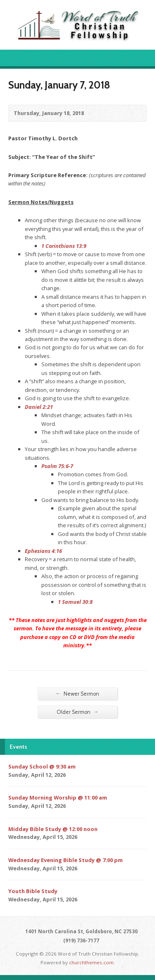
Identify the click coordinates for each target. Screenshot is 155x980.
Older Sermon (78, 712)
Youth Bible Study (33, 891)
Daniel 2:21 (39, 407)
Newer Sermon (78, 694)
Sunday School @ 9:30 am (42, 766)
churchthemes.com (91, 962)
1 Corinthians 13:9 (64, 246)
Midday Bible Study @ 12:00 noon (53, 829)
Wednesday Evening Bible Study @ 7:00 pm (66, 860)
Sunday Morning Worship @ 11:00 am (58, 797)
